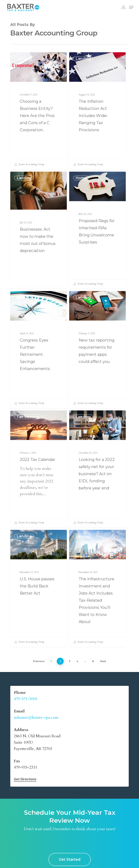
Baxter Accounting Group (29, 165)
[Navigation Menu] (131, 7)
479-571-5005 (26, 699)
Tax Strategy (28, 418)
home (81, 179)
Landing (24, 59)
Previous (39, 661)
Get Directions (25, 779)
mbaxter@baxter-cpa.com (36, 717)
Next (103, 661)
